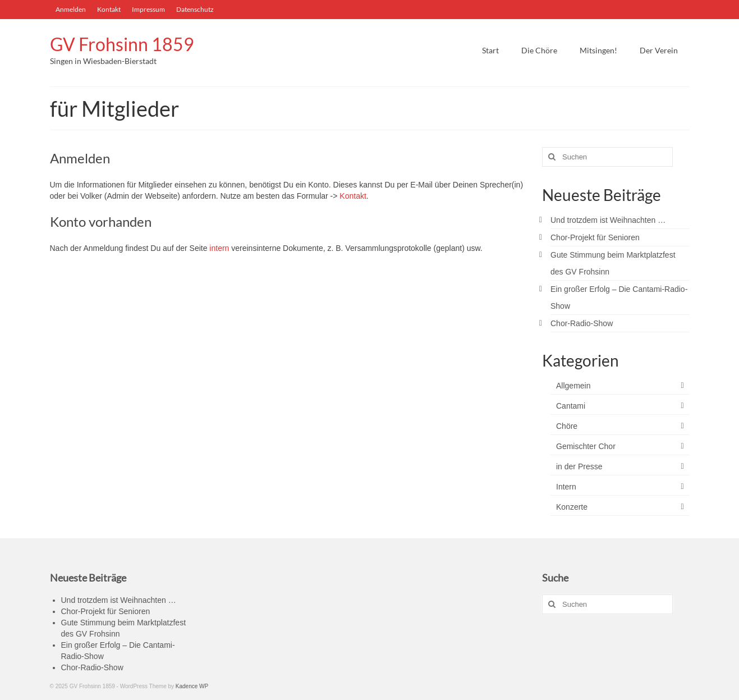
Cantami (571, 406)
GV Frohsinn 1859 (122, 44)
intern (220, 248)
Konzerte (572, 507)
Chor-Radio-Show (582, 323)
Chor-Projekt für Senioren (595, 237)
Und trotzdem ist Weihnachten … (608, 220)
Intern (566, 487)
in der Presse (579, 466)
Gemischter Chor (586, 446)
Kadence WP (192, 686)
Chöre (567, 426)
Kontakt (353, 196)
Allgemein (573, 386)
